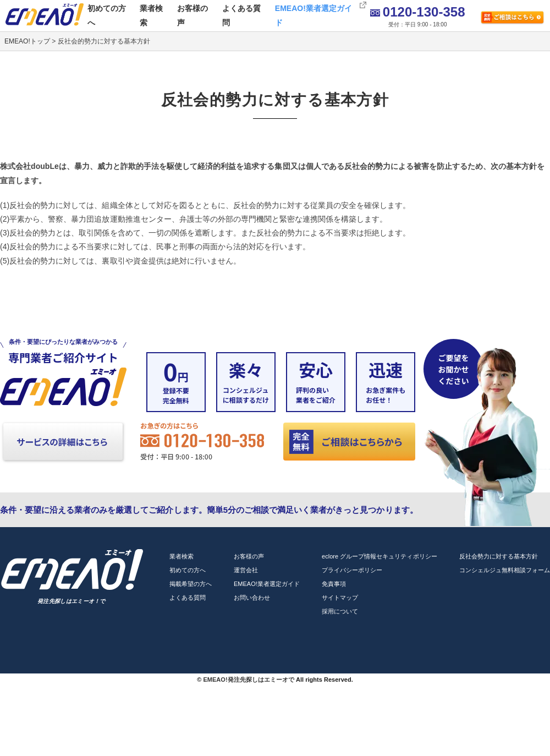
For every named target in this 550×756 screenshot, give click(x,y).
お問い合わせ (252, 598)
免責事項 (334, 584)
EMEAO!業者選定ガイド (313, 15)
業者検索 (151, 15)
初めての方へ (107, 15)
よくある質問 (241, 15)
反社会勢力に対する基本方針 (499, 556)
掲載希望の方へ (191, 584)
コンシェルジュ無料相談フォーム (505, 570)
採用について (340, 611)
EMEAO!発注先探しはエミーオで (248, 680)
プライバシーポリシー (352, 570)
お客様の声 (193, 15)
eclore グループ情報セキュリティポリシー (380, 556)
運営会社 (246, 570)
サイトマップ (340, 598)
